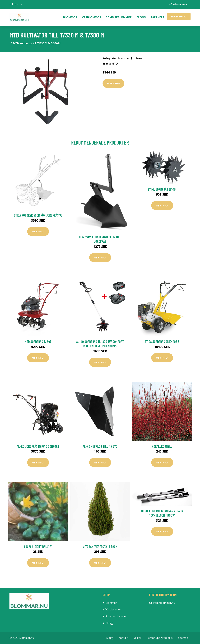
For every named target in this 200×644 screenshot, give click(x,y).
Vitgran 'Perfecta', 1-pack (100, 546)
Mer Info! (113, 83)
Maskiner (124, 58)
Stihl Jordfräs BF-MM (162, 189)
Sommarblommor (119, 17)
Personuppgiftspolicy (160, 638)
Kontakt (123, 638)
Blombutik (179, 16)
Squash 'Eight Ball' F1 (38, 546)
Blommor (70, 17)
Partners (157, 17)
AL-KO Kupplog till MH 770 (100, 446)
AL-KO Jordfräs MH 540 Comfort (38, 446)
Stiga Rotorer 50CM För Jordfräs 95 (38, 215)
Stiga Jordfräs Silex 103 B (162, 341)
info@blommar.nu (179, 4)
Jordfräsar (137, 58)
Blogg (141, 17)
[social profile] (21, 4)
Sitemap (183, 638)
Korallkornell (162, 446)
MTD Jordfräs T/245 (38, 341)
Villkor (137, 638)
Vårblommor (92, 17)
